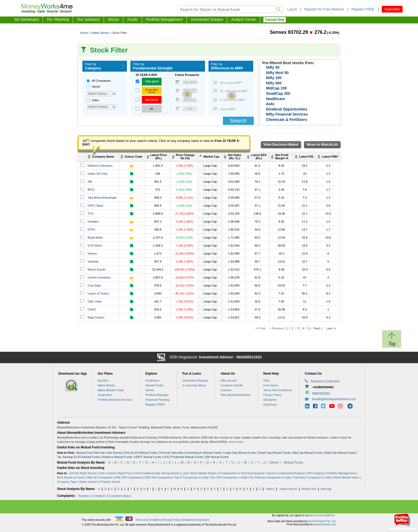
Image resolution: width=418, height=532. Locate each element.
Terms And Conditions (278, 390)
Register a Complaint (92, 496)
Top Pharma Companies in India (270, 477)
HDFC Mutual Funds (148, 457)
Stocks (114, 19)
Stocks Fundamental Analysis (286, 473)
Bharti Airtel (95, 238)
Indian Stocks (288, 489)
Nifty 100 (274, 78)
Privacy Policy (272, 395)
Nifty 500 (274, 83)
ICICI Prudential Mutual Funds (183, 457)
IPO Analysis (316, 473)
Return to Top (393, 333)
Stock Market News (346, 477)
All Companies (101, 81)
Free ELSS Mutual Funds (140, 453)
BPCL (91, 190)
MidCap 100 (276, 88)
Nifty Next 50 (277, 73)
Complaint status (120, 496)
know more (236, 442)
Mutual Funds (154, 385)
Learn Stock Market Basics (199, 473)
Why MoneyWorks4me (235, 395)
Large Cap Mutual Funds (240, 453)
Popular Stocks (110, 482)
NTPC (91, 230)
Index (96, 100)
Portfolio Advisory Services (115, 400)
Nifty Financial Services (287, 114)
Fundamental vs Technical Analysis (242, 473)
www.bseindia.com (325, 524)
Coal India (94, 285)
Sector (96, 87)
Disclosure (270, 404)
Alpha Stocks (106, 385)
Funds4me (152, 380)
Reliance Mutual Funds (117, 457)
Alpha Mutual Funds (111, 390)
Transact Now (275, 20)
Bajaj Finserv (96, 317)
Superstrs (105, 395)
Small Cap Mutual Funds (274, 453)
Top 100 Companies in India (229, 477)
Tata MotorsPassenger (102, 198)
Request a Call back (322, 381)
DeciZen (103, 380)
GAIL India (94, 301)
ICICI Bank (95, 245)
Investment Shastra (207, 19)
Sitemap (326, 489)
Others (274, 463)
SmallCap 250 (278, 93)
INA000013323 (249, 357)
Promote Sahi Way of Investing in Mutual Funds (190, 453)
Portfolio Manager (157, 395)
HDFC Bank (95, 206)
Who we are (229, 380)
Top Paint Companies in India (312, 477)
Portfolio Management (164, 19)
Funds (133, 19)
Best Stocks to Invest (71, 477)
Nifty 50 (273, 67)
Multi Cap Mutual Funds (340, 453)
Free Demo (271, 385)
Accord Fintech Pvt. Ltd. (322, 521)
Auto (270, 104)
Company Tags (67, 482)
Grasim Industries (99, 277)
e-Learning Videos (194, 385)
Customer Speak (232, 385)
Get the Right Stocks (83, 473)
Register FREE (363, 9)
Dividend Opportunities (287, 109)
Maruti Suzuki (96, 269)
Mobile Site (309, 489)
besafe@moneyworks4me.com (334, 399)
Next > (318, 328)
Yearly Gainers (89, 482)
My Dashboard (27, 19)
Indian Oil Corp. (98, 174)
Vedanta (93, 261)
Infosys (92, 253)
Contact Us (313, 374)
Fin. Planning (58, 19)
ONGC (92, 309)
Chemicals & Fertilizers (287, 120)
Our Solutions (88, 19)
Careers (226, 390)
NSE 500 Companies (129, 477)
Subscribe (392, 9)
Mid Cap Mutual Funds (308, 453)
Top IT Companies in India (191, 477)
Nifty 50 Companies (100, 477)
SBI (90, 182)
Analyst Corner (244, 19)
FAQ (266, 380)
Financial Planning (157, 400)
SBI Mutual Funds (217, 457)
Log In (292, 9)
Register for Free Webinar (324, 9)
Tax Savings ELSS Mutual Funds (78, 457)
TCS (90, 214)
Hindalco (93, 222)
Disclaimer (270, 400)
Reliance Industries (100, 166)
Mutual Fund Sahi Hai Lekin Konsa (99, 453)
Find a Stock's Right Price (115, 473)
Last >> (331, 328)
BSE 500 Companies (158, 477)
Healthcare (276, 99)
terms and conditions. (322, 515)
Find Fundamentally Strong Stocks (157, 473)
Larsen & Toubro (98, 293)
